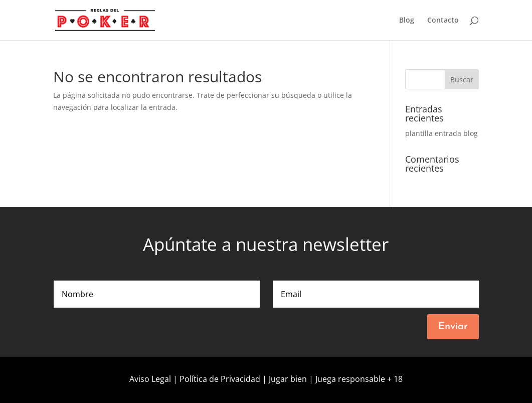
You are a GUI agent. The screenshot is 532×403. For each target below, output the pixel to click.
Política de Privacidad (221, 379)
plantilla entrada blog (441, 133)
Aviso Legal (151, 379)
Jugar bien (288, 379)
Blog (407, 21)
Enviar (453, 327)
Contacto (443, 21)
